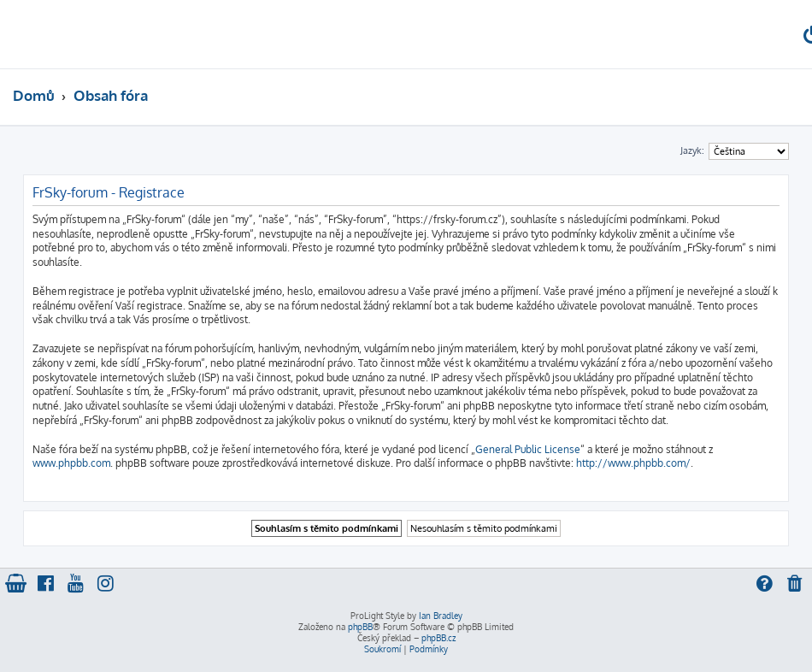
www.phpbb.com (71, 463)
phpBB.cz (438, 638)
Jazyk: (692, 150)
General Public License (528, 449)
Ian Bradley (441, 616)
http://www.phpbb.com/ (633, 463)
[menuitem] (796, 585)
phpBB (360, 627)
